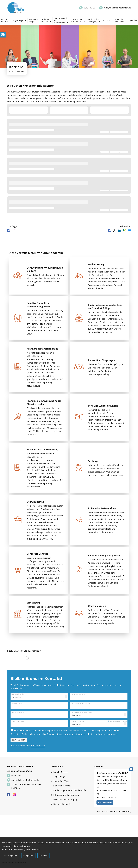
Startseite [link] (13, 71)
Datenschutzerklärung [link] (121, 811)
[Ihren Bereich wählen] (82, 724)
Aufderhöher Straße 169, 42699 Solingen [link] (26, 786)
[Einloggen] (19, 740)
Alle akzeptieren (11, 856)
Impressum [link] (103, 811)
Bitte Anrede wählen (18, 694)
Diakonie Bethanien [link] (120, 20)
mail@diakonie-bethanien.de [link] (117, 8)
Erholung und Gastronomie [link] (77, 20)
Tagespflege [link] (18, 20)
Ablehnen (43, 856)
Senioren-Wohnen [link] (45, 20)
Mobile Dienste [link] (5, 20)
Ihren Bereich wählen (77, 721)
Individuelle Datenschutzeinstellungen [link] (14, 863)
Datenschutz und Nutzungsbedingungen (66, 734)
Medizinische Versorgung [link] (93, 20)
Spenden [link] (133, 20)
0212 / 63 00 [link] (89, 8)
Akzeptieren (28, 856)
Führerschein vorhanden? (82, 712)
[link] (3, 35)
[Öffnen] (66, 696)
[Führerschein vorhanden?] (82, 715)
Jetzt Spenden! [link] (105, 802)
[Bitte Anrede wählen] (23, 697)
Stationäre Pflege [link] (33, 20)
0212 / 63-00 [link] (17, 775)
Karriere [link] (106, 20)
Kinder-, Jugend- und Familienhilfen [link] (60, 20)
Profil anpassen (38, 746)
